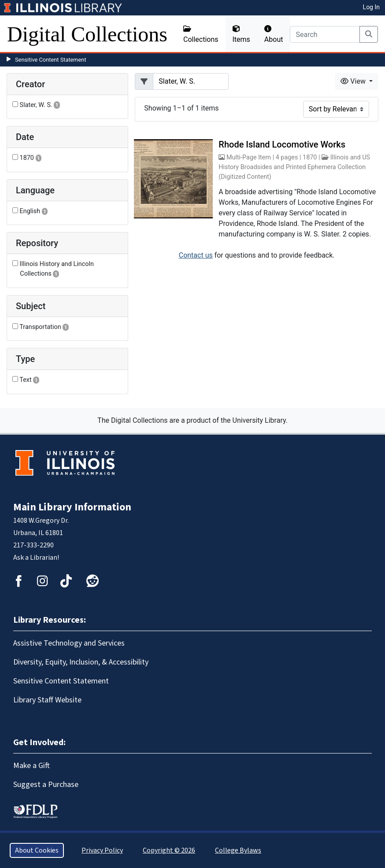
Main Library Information (72, 507)
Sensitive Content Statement (51, 60)
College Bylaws (238, 850)
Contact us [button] (196, 255)
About (274, 34)
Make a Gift (31, 766)
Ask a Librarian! (36, 558)
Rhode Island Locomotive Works (282, 144)
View (354, 81)
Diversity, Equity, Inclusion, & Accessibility (81, 662)
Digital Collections (87, 34)
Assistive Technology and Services (69, 643)
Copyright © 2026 (169, 850)
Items (241, 34)
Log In (371, 7)
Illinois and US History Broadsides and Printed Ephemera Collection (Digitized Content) (294, 167)
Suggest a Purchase (46, 785)
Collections (201, 34)
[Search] (325, 34)
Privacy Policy (102, 850)
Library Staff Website (47, 700)
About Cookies (37, 850)
